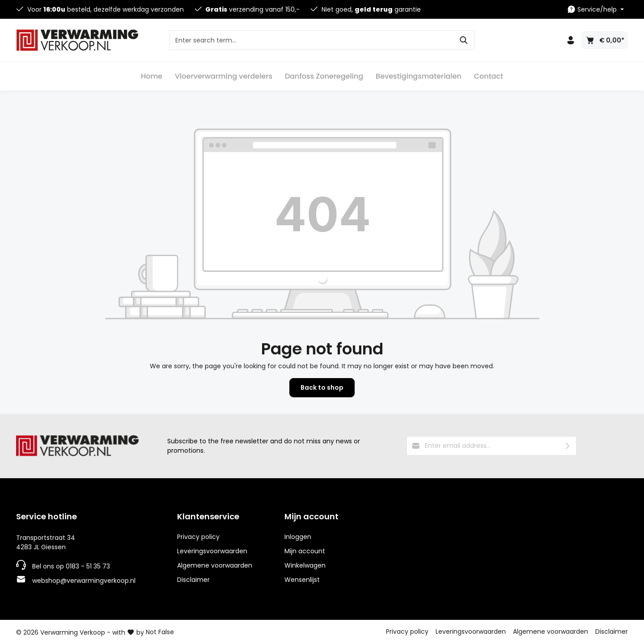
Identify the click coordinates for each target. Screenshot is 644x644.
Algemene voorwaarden (215, 565)
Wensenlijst (302, 580)
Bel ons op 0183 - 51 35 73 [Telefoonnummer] (71, 566)
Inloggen (298, 537)
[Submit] (568, 446)
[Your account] (571, 40)
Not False (160, 632)
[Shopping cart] (605, 40)
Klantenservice (208, 516)
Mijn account (311, 516)
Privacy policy (198, 537)
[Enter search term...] (312, 40)
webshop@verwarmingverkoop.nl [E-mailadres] (84, 581)
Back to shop (322, 387)
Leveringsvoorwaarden (212, 551)
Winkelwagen (305, 565)
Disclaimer (193, 580)
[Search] (464, 40)
